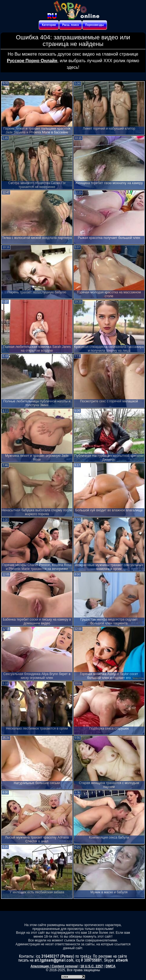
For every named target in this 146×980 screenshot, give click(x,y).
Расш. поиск (70, 25)
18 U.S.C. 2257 (92, 966)
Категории (49, 25)
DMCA (111, 966)
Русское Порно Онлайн (32, 61)
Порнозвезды (95, 25)
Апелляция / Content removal (54, 966)
